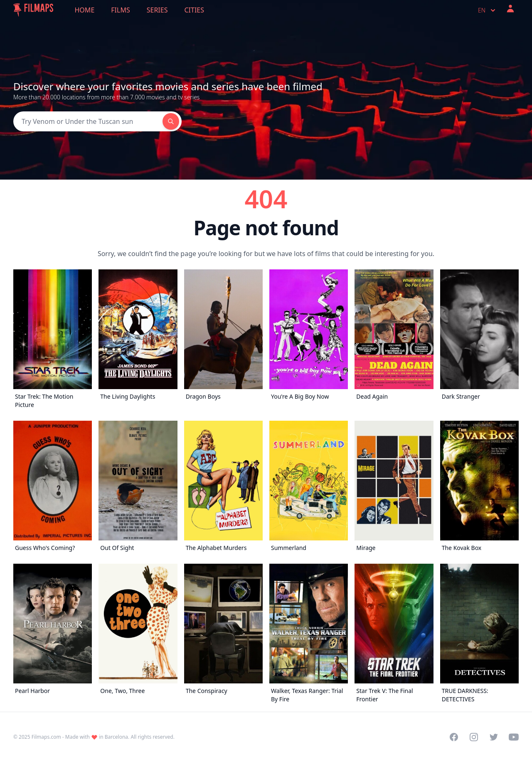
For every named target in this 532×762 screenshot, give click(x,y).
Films (120, 10)
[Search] (88, 121)
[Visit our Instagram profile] (474, 737)
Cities (194, 10)
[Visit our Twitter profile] (494, 737)
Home (85, 10)
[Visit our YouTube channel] (514, 737)
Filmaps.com (46, 737)
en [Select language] (488, 10)
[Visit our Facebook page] (454, 737)
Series (157, 10)
